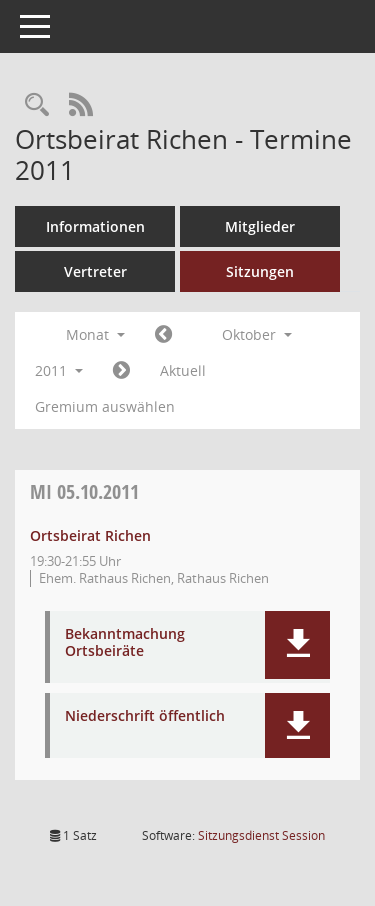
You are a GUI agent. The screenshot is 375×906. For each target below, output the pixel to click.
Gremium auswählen (105, 406)
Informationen (95, 226)
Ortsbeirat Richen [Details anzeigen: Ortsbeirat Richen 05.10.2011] (90, 535)
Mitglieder (260, 226)
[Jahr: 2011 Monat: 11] (121, 371)
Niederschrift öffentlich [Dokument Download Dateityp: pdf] (145, 716)
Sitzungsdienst (261, 835)
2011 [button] (59, 370)
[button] (297, 645)
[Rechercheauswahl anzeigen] (37, 105)
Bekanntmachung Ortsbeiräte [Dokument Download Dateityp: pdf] (125, 643)
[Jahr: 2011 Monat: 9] (163, 335)
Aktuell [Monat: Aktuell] (183, 370)
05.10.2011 (84, 491)
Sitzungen (260, 271)
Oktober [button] (257, 334)
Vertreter (95, 271)
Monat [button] (95, 334)
